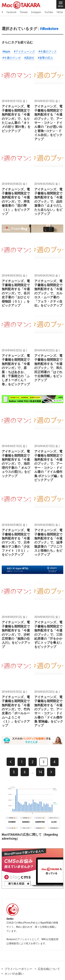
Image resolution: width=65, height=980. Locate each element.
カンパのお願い (14, 974)
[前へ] (11, 762)
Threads (24, 12)
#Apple (6, 52)
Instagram (36, 12)
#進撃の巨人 (45, 58)
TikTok (60, 12)
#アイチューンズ (24, 52)
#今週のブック (48, 52)
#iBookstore (49, 29)
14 (40, 772)
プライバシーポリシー (18, 969)
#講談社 (29, 58)
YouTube (49, 12)
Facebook (11, 12)
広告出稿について (49, 969)
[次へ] (51, 772)
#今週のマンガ (12, 58)
